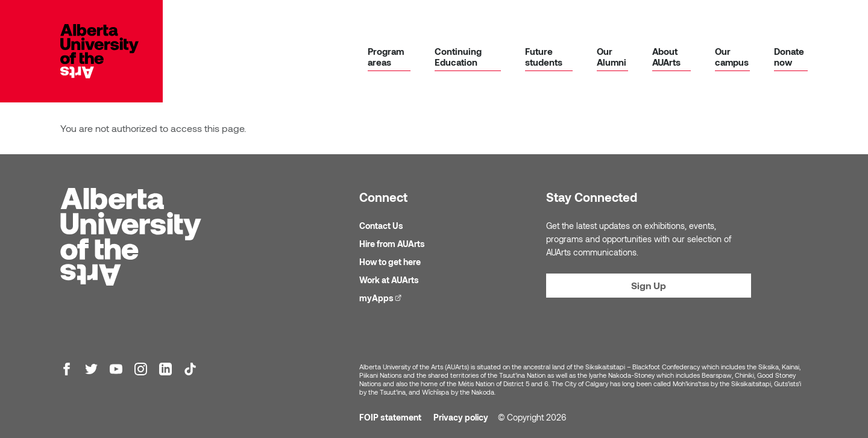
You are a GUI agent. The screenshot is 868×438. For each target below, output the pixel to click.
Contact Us (381, 226)
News (672, 17)
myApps (528, 16)
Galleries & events (732, 17)
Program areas (386, 57)
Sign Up (649, 285)
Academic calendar (596, 17)
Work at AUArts (389, 280)
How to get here (390, 262)
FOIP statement (390, 417)
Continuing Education (458, 57)
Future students (544, 57)
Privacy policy (461, 417)
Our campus (732, 57)
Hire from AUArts (392, 244)
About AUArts (666, 57)
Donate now (789, 57)
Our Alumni (612, 57)
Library (477, 17)
